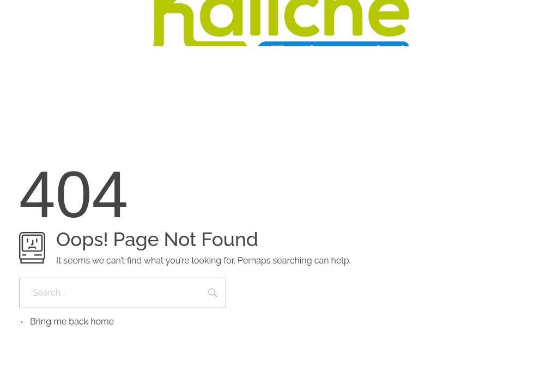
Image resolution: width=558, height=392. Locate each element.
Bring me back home (66, 321)
